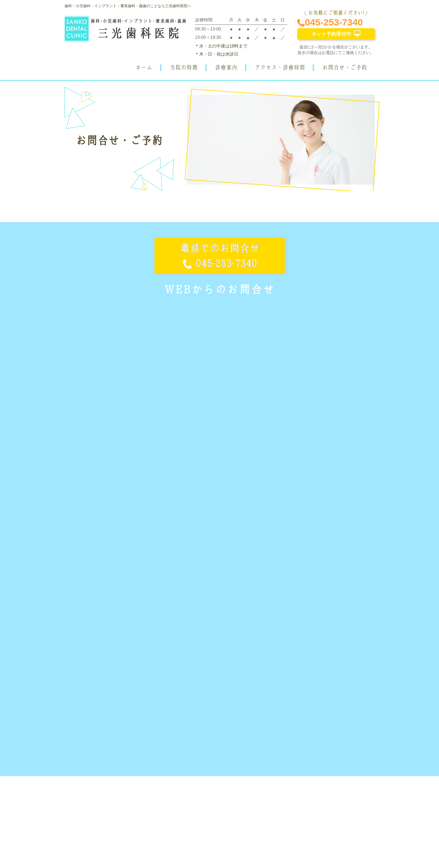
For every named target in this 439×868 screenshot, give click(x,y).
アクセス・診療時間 (280, 67)
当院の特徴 (184, 67)
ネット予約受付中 (336, 33)
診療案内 (226, 67)
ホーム (144, 67)
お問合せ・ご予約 (345, 67)
